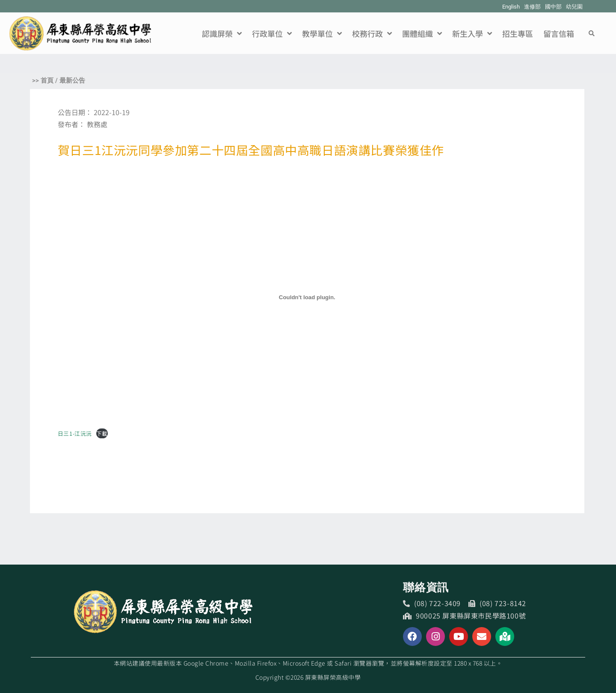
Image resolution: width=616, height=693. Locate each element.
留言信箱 (559, 33)
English (511, 7)
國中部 (553, 7)
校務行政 (372, 33)
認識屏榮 (222, 33)
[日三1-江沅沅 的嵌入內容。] (307, 297)
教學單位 (322, 33)
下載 (102, 433)
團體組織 (422, 33)
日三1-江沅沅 (75, 433)
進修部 (532, 7)
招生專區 (518, 33)
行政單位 (272, 33)
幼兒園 (574, 7)
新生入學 (472, 33)
